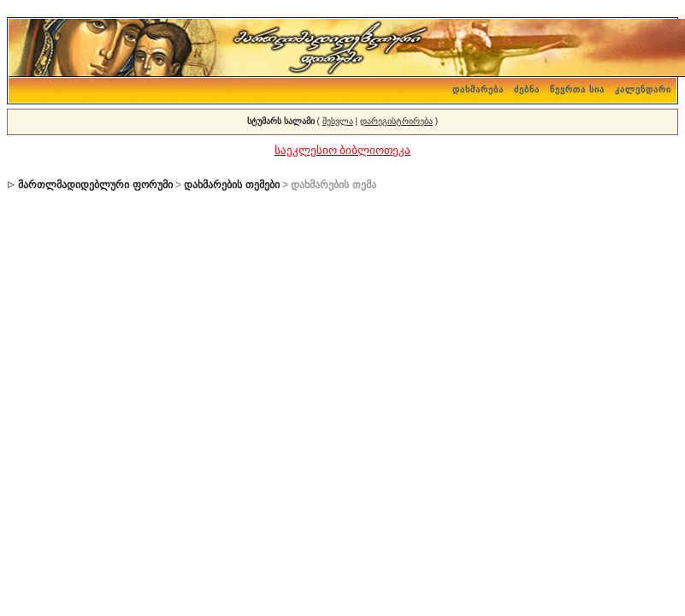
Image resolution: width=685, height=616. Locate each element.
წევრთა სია (577, 89)
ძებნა (527, 89)
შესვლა (338, 121)
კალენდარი (643, 89)
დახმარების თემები (231, 185)
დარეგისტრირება (396, 121)
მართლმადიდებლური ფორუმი (95, 185)
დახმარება (478, 89)
